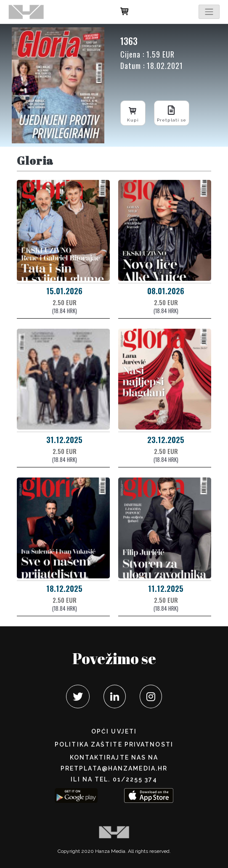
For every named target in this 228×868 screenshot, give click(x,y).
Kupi (133, 113)
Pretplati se (172, 113)
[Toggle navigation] (209, 12)
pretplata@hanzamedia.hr (114, 768)
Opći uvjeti (114, 731)
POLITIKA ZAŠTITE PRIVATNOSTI (114, 744)
